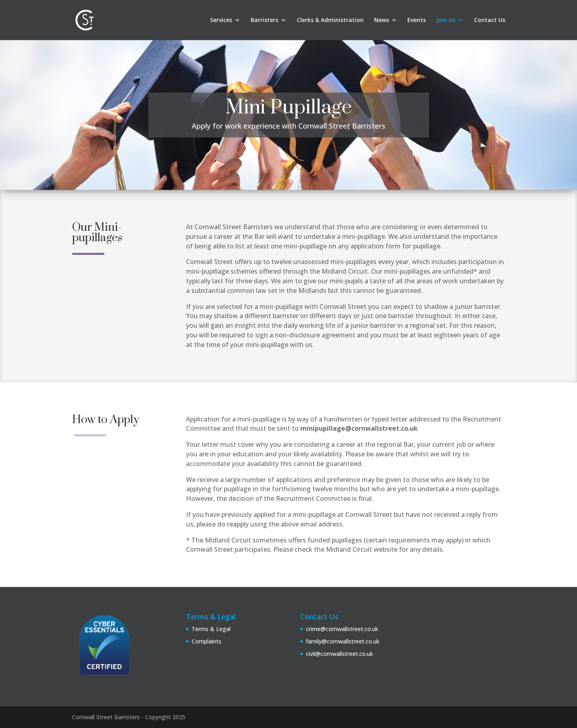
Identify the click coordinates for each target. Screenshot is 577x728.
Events (417, 20)
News (382, 20)
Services (221, 20)
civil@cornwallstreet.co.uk (339, 654)
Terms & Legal (211, 629)
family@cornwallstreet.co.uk (343, 641)
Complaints (207, 641)
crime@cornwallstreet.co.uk (342, 629)
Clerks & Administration (330, 20)
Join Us (446, 20)
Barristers (264, 20)
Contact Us (490, 20)
